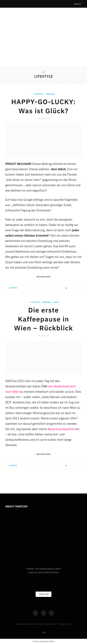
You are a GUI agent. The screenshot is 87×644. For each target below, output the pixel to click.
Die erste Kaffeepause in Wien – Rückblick (43, 319)
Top (44, 633)
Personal (50, 94)
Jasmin (14, 288)
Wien (56, 302)
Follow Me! (44, 594)
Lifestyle (39, 94)
